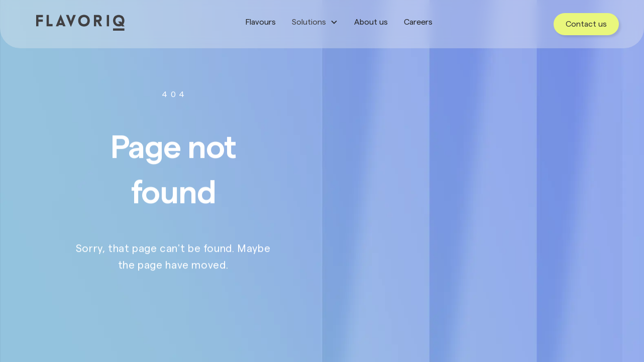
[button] (315, 22)
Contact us (586, 24)
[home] (80, 23)
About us (371, 22)
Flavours (261, 22)
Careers (418, 22)
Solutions (309, 22)
